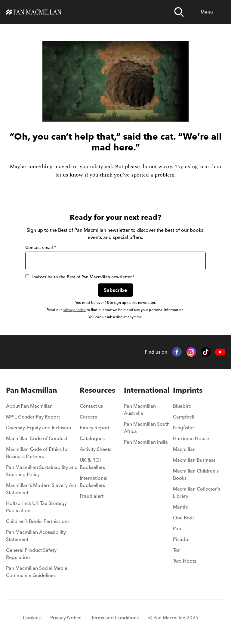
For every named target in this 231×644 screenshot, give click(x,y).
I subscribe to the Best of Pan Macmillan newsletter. (80, 277)
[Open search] (179, 12)
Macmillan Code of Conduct (37, 438)
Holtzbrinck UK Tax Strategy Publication (36, 507)
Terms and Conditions (115, 618)
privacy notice (74, 310)
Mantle (180, 507)
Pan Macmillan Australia (140, 410)
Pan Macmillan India (146, 442)
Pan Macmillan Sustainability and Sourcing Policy (42, 471)
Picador (182, 539)
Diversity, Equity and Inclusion (38, 428)
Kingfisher (184, 428)
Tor (176, 550)
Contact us (91, 406)
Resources (97, 390)
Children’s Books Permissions (38, 521)
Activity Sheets (95, 449)
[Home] (34, 12)
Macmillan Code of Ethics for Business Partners (38, 453)
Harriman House (191, 438)
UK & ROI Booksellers (92, 464)
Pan (177, 528)
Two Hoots (185, 561)
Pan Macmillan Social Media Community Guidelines (37, 572)
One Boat (183, 518)
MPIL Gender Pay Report (33, 417)
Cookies (32, 618)
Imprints (188, 390)
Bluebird (182, 406)
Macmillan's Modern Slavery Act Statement (41, 489)
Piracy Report (95, 428)
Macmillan (184, 449)
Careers (88, 417)
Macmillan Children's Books (196, 474)
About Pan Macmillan (29, 406)
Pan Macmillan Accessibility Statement (36, 536)
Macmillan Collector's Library (197, 492)
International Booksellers (94, 482)
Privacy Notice (66, 618)
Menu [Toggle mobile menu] (213, 12)
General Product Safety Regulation (31, 554)
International (147, 390)
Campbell (184, 417)
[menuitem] (43, 408)
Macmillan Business (194, 460)
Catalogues (92, 438)
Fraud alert (92, 496)
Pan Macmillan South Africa (147, 428)
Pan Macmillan (32, 390)
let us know (69, 175)
